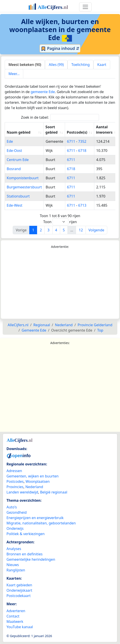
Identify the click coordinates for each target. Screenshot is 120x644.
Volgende (96, 230)
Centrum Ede (18, 160)
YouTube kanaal (20, 627)
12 (81, 230)
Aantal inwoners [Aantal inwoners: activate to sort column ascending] (104, 130)
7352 (82, 141)
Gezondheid (17, 512)
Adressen (14, 471)
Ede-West (15, 205)
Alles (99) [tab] (56, 65)
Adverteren (16, 611)
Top (100, 330)
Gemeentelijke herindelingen (31, 559)
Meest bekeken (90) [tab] (25, 65)
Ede (10, 141)
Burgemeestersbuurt (24, 187)
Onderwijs (15, 528)
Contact (13, 616)
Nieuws (13, 565)
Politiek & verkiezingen (26, 534)
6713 (82, 205)
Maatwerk (15, 622)
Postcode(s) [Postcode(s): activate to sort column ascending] (77, 132)
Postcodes (15, 481)
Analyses (14, 549)
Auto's (12, 507)
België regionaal (54, 492)
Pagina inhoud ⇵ (60, 49)
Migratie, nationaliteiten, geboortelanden (41, 523)
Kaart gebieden (19, 585)
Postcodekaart (19, 596)
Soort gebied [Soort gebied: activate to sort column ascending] (51, 130)
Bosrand (14, 169)
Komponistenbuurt (23, 178)
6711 (71, 141)
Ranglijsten (16, 570)
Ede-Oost (14, 151)
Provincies (15, 487)
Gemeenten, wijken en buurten (33, 476)
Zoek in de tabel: (60, 117)
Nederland (34, 487)
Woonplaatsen (38, 481)
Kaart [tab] (102, 65)
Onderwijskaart (19, 590)
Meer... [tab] (14, 74)
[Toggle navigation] (85, 7)
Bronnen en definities (24, 554)
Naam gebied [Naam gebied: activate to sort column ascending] (19, 132)
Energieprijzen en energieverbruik (35, 518)
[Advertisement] (60, 284)
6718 (82, 151)
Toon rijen (60, 222)
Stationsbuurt (18, 196)
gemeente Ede (43, 92)
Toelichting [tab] (80, 65)
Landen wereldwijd (22, 492)
